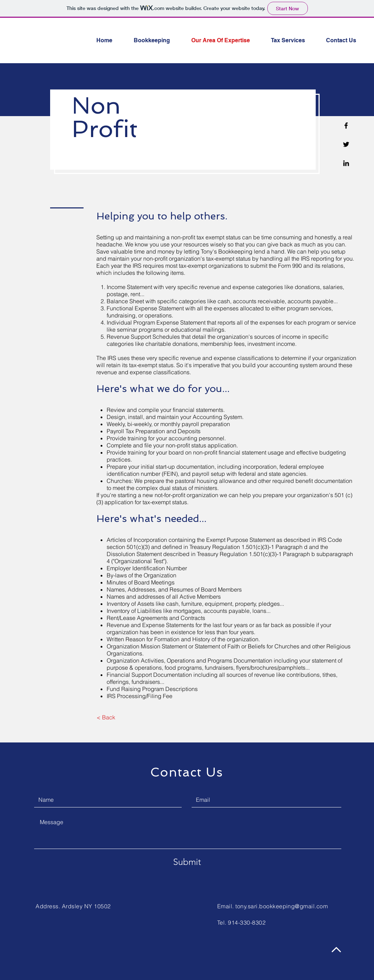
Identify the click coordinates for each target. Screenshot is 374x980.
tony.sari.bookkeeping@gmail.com (282, 906)
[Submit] (187, 862)
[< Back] (106, 717)
